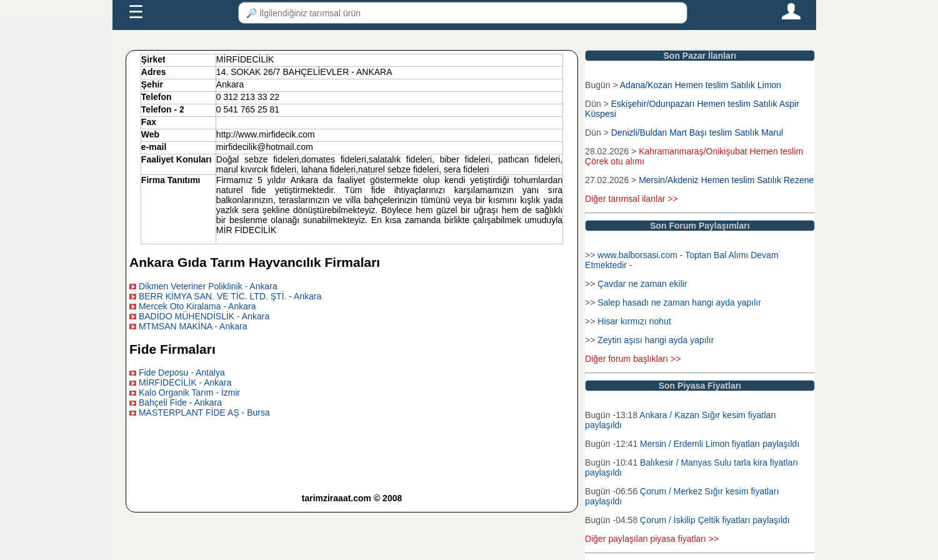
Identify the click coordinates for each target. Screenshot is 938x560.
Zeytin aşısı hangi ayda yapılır (656, 340)
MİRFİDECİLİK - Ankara (185, 382)
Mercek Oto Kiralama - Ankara (197, 306)
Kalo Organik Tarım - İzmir (189, 392)
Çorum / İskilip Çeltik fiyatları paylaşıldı (715, 520)
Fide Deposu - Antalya (182, 372)
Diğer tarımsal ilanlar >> (631, 199)
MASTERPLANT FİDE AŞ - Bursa (204, 412)
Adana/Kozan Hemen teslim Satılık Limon (701, 85)
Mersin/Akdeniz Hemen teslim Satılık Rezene (726, 180)
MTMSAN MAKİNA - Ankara (193, 326)
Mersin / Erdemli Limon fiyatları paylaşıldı (720, 444)
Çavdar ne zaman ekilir (642, 284)
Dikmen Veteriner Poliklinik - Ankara (208, 286)
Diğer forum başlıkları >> (633, 359)
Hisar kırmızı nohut (634, 321)
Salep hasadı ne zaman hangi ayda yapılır (679, 302)
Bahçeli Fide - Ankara (180, 402)
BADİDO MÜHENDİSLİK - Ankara (204, 316)
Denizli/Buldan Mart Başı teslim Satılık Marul (697, 132)
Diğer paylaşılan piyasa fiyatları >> (652, 539)
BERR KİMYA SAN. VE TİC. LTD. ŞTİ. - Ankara (230, 296)
